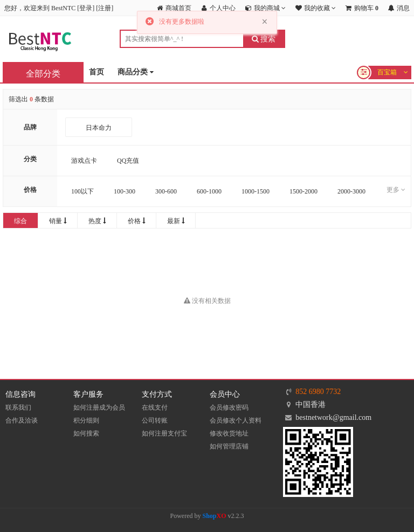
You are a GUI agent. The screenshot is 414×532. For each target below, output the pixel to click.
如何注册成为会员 (99, 407)
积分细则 (86, 420)
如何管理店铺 (229, 446)
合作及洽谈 (22, 420)
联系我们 (18, 407)
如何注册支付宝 (164, 433)
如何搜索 (86, 433)
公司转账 (155, 420)
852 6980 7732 (318, 392)
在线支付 (155, 407)
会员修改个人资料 (236, 420)
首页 (96, 72)
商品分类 (136, 72)
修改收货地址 (229, 433)
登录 (86, 8)
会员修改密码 (229, 407)
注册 (105, 8)
